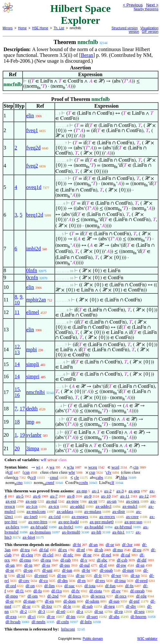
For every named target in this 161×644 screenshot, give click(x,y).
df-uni (47, 570)
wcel (115, 467)
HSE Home (40, 28)
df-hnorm (139, 617)
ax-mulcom (36, 511)
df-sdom (92, 601)
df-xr (26, 606)
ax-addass (65, 511)
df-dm (62, 581)
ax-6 (37, 496)
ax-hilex (12, 527)
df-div (131, 606)
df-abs (114, 617)
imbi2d (34, 249)
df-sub (87, 606)
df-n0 (61, 611)
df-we (116, 575)
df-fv (76, 591)
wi (38, 467)
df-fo (38, 591)
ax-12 (144, 496)
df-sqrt (92, 617)
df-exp (11, 617)
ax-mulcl (130, 506)
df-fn (129, 586)
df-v (84, 560)
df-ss (46, 565)
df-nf (81, 550)
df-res (100, 581)
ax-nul (51, 501)
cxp (92, 472)
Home (22, 28)
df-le (67, 606)
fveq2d (33, 148)
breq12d (35, 215)
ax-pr (93, 501)
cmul (54, 477)
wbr (72, 472)
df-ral (125, 555)
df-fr (98, 575)
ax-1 (96, 491)
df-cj (32, 617)
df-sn (140, 565)
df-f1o (57, 591)
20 (17, 448)
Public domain (93, 639)
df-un (10, 565)
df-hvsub (13, 622)
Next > (152, 5)
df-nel (106, 555)
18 (17, 422)
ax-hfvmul (123, 527)
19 (22, 435)
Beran (87, 55)
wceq (93, 467)
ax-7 (54, 496)
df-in (28, 565)
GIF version (150, 32)
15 (17, 389)
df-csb (122, 560)
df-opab (106, 570)
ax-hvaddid (94, 527)
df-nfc (68, 555)
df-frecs (74, 596)
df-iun (67, 570)
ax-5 (20, 496)
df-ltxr (47, 606)
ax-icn (54, 506)
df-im (71, 617)
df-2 (24, 611)
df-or (110, 545)
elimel (33, 312)
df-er (9, 601)
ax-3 (120, 491)
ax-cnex (133, 501)
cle (76, 477)
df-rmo (25, 560)
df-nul (85, 565)
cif (10, 472)
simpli (33, 364)
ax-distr (119, 511)
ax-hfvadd (39, 527)
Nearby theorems (146, 9)
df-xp (135, 575)
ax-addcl (77, 506)
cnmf (50, 483)
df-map (29, 601)
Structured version (125, 28)
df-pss (65, 565)
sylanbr (34, 435)
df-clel (48, 555)
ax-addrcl (104, 506)
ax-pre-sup (134, 522)
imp (30, 422)
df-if (103, 565)
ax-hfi (96, 532)
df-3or (127, 545)
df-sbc (102, 560)
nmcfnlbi (36, 392)
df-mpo (12, 596)
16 (17, 395)
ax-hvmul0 (71, 532)
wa (52, 467)
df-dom (70, 601)
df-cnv (24, 581)
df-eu (137, 550)
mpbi (32, 349)
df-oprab (137, 591)
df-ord (11, 586)
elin (30, 116)
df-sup (114, 601)
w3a (71, 467)
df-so (80, 575)
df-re (51, 617)
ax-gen (134, 491)
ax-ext (11, 501)
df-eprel (41, 575)
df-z (80, 611)
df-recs (121, 596)
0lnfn (32, 270)
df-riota (96, 591)
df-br (86, 570)
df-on (30, 586)
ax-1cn (32, 506)
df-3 (42, 611)
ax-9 (88, 496)
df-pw (121, 565)
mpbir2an (36, 300)
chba (123, 477)
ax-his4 (29, 537)
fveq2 (32, 166)
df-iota (90, 586)
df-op (28, 570)
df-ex (63, 550)
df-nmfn (38, 622)
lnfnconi (68, 629)
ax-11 (125, 496)
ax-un (112, 501)
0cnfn (32, 277)
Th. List (59, 28)
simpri (33, 376)
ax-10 (106, 496)
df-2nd (53, 596)
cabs (99, 477)
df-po (62, 575)
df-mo (118, 550)
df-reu (46, 560)
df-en (49, 601)
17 (22, 409)
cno (19, 483)
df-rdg (141, 596)
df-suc (70, 586)
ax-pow (73, 501)
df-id (21, 575)
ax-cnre (132, 517)
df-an (93, 545)
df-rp (118, 611)
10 (17, 303)
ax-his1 (118, 532)
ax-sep (31, 501)
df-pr (10, 570)
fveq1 (32, 130)
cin (136, 467)
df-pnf (134, 601)
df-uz (99, 611)
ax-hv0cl (66, 527)
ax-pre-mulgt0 (102, 522)
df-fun (110, 586)
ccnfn (83, 483)
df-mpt (128, 570)
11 (17, 312)
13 (17, 352)
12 (17, 347)
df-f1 (20, 591)
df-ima (120, 581)
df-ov (116, 591)
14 (17, 364)
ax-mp (82, 491)
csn (27, 472)
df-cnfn (63, 622)
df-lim (49, 586)
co (16, 477)
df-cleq (27, 555)
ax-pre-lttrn (38, 522)
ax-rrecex (107, 517)
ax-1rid (55, 517)
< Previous (133, 5)
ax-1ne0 (31, 517)
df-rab (66, 560)
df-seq (139, 611)
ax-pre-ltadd (69, 522)
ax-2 (108, 491)
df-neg (109, 606)
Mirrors (8, 28)
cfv (109, 472)
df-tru (25, 550)
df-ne (87, 555)
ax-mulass (93, 511)
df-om (33, 596)
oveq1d (34, 187)
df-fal (44, 550)
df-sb (99, 550)
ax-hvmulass (40, 532)
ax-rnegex (80, 517)
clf (112, 483)
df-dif (142, 560)
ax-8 (71, 496)
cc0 (33, 477)
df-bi (77, 545)
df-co (43, 581)
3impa (33, 448)
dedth (32, 409)
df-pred (141, 581)
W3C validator (147, 639)
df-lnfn (86, 622)
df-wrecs (98, 596)
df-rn (81, 581)
